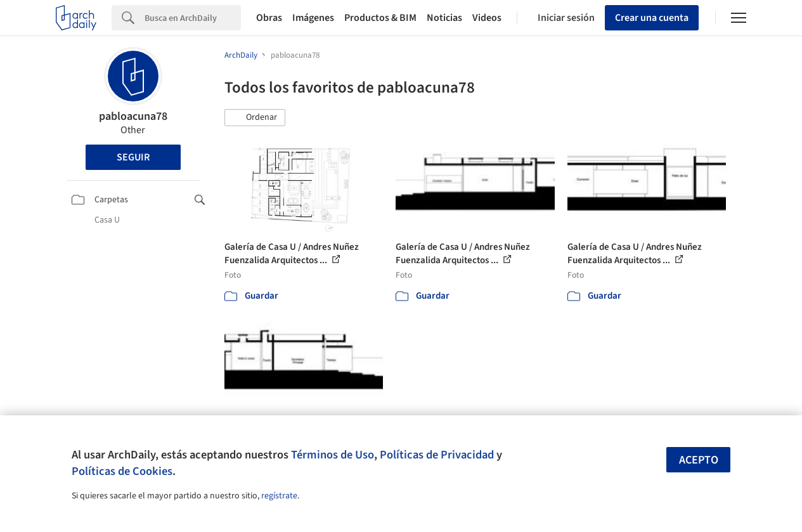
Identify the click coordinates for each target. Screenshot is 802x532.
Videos (487, 18)
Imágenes (313, 18)
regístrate (279, 496)
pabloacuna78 (133, 116)
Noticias (444, 18)
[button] (255, 118)
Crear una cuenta (652, 18)
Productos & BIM (380, 18)
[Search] (193, 18)
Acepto (699, 460)
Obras (269, 18)
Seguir (133, 157)
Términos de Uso (333, 455)
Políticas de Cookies (122, 471)
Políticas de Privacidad (437, 455)
